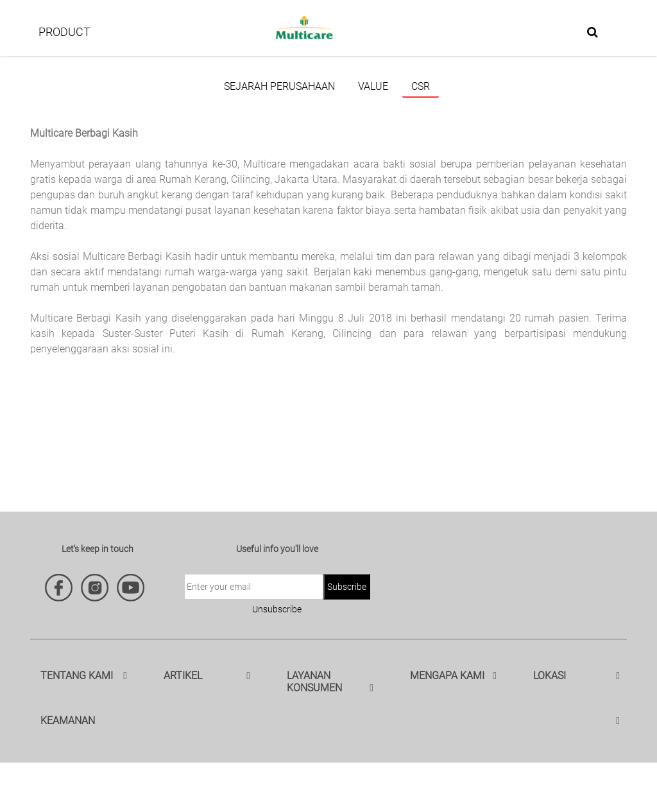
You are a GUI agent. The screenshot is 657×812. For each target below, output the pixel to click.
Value (373, 86)
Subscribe (347, 587)
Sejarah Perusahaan (279, 86)
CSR (421, 86)
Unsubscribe (277, 609)
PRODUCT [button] (64, 32)
